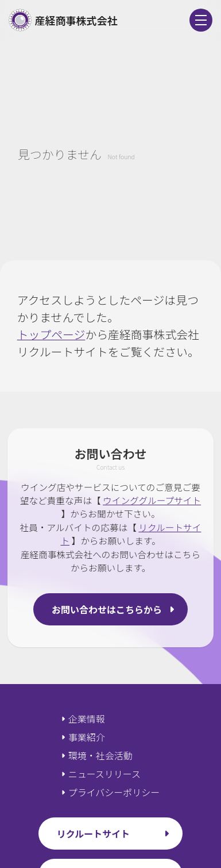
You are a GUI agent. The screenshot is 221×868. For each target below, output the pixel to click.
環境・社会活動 (100, 755)
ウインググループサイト (152, 500)
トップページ (51, 334)
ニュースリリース (104, 774)
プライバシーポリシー (114, 792)
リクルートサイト (94, 834)
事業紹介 (87, 737)
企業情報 (87, 719)
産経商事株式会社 (63, 20)
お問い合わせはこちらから (107, 609)
